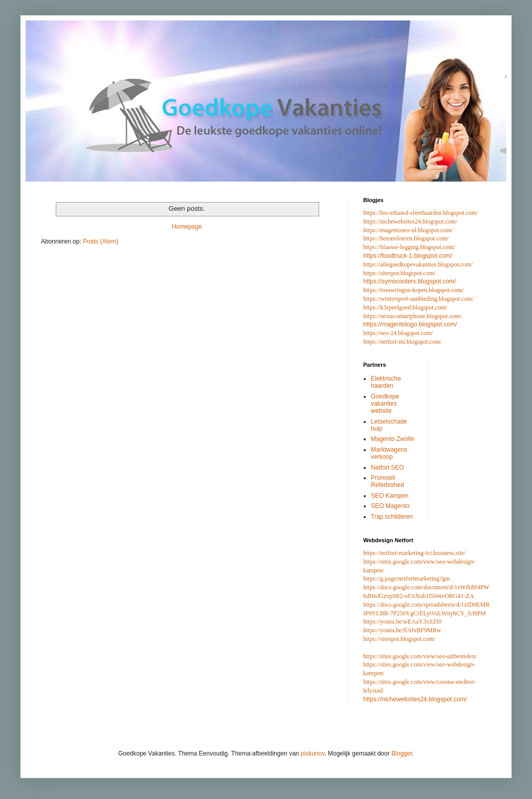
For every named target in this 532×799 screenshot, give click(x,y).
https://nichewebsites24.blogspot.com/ (410, 221)
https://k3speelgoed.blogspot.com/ (405, 307)
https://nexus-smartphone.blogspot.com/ (413, 316)
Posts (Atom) (101, 241)
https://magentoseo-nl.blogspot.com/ (408, 230)
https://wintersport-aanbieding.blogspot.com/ (418, 299)
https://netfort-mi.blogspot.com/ (402, 342)
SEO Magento (390, 506)
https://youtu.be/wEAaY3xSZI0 (402, 622)
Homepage (187, 227)
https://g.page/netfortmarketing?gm (407, 579)
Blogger (402, 753)
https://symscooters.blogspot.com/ (409, 281)
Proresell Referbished (387, 481)
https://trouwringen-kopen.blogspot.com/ (414, 290)
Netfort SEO (387, 468)
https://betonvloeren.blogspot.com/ (406, 238)
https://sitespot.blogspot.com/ (399, 273)
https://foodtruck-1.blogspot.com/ (408, 256)
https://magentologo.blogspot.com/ (410, 324)
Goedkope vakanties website (385, 404)
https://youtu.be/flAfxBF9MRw (402, 630)
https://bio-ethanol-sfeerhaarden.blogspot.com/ (421, 213)
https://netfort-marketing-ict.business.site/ (415, 553)
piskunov (313, 753)
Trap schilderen (392, 517)
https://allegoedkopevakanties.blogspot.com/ (418, 264)
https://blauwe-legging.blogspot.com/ (409, 247)
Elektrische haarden (386, 382)
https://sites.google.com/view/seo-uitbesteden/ (420, 656)
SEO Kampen (390, 496)
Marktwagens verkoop (389, 453)
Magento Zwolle (393, 439)
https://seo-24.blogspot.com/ (398, 333)
